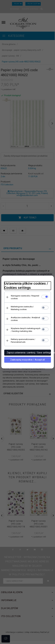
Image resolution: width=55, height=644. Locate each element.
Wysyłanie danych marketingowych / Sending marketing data (26, 330)
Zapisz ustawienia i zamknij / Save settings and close (29, 353)
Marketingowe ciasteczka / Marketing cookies (22, 308)
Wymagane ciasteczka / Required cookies (25, 297)
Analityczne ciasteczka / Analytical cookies (25, 319)
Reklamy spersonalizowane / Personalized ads (23, 341)
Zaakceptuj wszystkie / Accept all (27, 360)
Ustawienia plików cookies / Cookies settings (26, 286)
